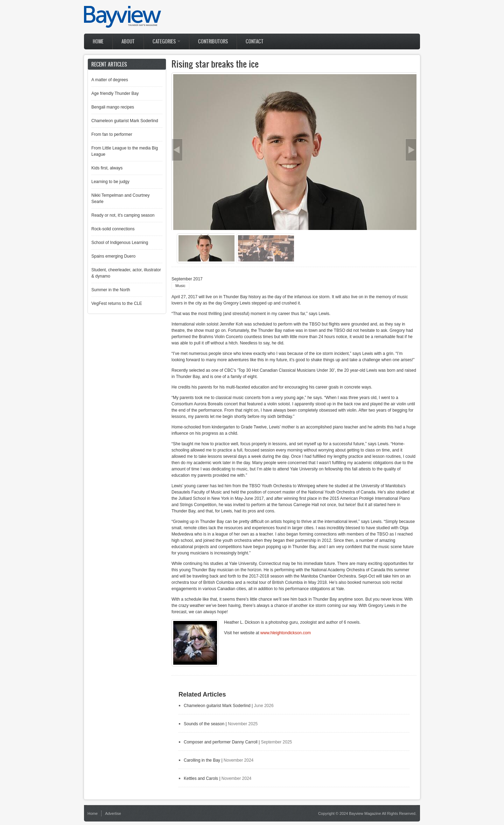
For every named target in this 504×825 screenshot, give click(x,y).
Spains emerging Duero (113, 256)
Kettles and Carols (201, 778)
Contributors (213, 41)
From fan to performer (112, 134)
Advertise (113, 813)
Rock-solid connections (113, 229)
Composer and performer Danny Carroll (221, 742)
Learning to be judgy (110, 182)
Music (180, 286)
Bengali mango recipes (113, 107)
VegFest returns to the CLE (117, 303)
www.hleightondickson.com (286, 633)
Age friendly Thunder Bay (115, 93)
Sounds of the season (204, 724)
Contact (255, 41)
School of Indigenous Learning (120, 243)
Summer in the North (111, 290)
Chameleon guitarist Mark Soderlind (217, 706)
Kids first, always (107, 168)
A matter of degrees (110, 80)
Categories (166, 41)
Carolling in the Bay (202, 760)
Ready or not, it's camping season (123, 215)
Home (98, 41)
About (128, 41)
